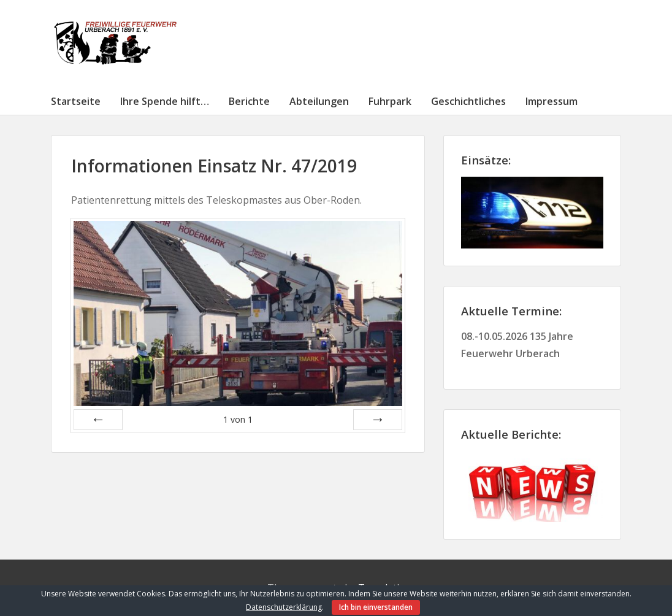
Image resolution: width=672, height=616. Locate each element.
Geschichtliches (468, 101)
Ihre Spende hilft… (165, 101)
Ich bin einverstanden (376, 607)
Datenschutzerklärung (284, 607)
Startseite (76, 101)
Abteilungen (319, 101)
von (238, 419)
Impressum (552, 101)
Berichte (249, 101)
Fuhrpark (390, 101)
